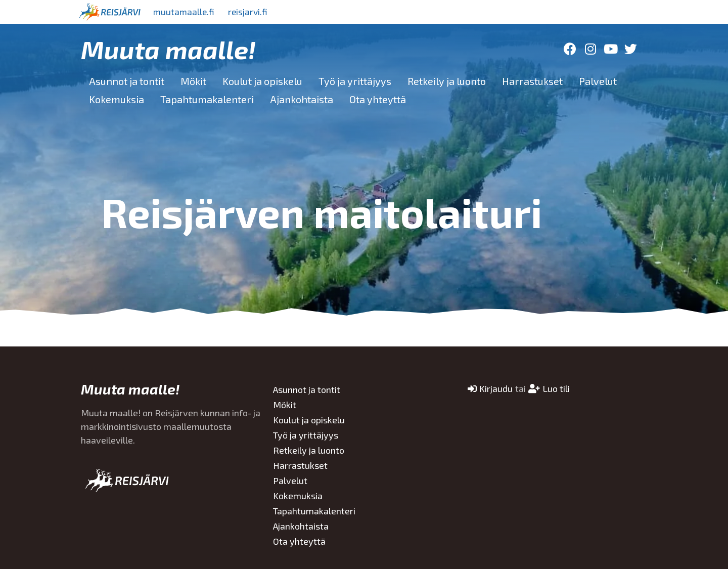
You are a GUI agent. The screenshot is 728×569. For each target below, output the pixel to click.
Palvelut (598, 81)
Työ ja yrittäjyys (355, 81)
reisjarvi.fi (252, 12)
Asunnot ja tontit (127, 81)
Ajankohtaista (302, 99)
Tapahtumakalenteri (207, 99)
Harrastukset (532, 81)
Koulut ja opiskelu (262, 81)
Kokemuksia (117, 99)
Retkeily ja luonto (447, 81)
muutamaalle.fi (186, 12)
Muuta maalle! (168, 49)
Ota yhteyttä (378, 99)
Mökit (193, 81)
